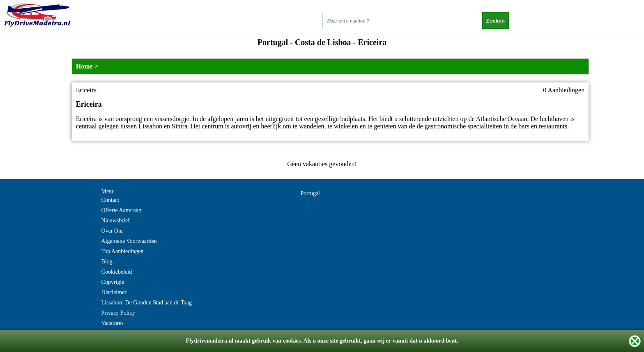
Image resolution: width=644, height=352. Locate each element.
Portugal (310, 193)
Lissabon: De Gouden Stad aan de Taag (147, 303)
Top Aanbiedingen (123, 251)
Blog (107, 262)
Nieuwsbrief (116, 221)
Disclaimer (114, 292)
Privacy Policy (118, 313)
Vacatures (113, 323)
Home (84, 66)
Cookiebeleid (117, 272)
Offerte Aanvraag (121, 210)
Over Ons (113, 231)
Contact (110, 200)
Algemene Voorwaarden (129, 241)
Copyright (113, 282)
